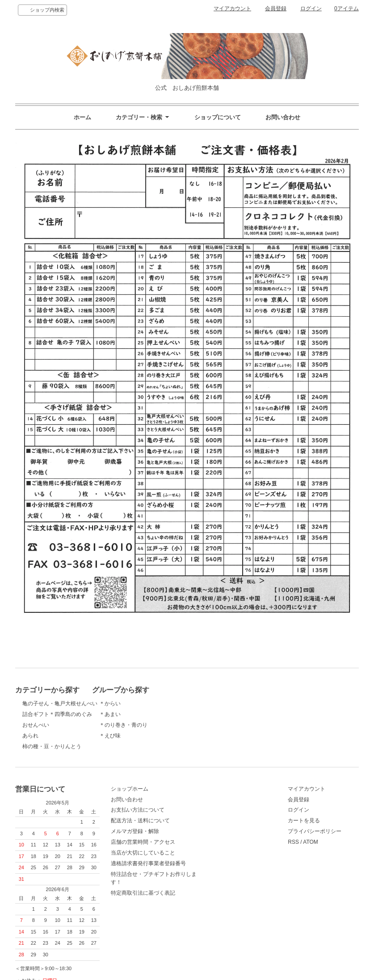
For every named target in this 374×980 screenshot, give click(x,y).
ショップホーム (153, 793)
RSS (251, 846)
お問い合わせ (283, 117)
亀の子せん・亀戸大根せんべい (60, 704)
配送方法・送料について (164, 825)
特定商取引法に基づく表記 (166, 897)
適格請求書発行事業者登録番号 (172, 868)
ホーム (82, 117)
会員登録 (276, 8)
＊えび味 (145, 736)
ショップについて (218, 117)
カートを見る (262, 825)
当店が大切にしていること (166, 857)
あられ (30, 736)
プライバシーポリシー (273, 836)
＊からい (145, 704)
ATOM (269, 846)
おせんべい (36, 725)
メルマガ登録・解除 (158, 836)
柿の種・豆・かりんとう (52, 746)
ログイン (311, 8)
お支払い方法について (161, 814)
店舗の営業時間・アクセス (166, 846)
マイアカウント (232, 8)
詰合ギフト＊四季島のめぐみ (57, 714)
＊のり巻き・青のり (158, 725)
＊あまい (145, 714)
